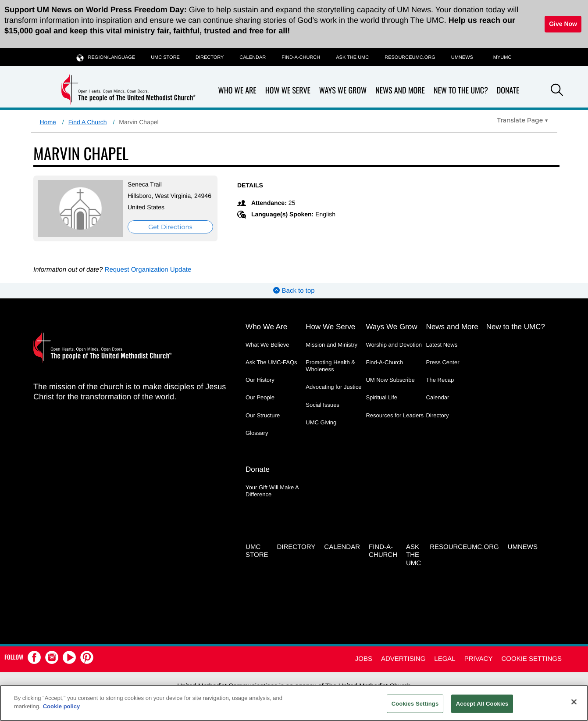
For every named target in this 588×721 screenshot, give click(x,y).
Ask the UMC (352, 57)
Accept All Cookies (482, 704)
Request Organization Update (148, 270)
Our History (260, 380)
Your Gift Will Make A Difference (272, 491)
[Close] (574, 702)
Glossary (257, 433)
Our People (260, 397)
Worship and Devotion (394, 345)
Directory (210, 57)
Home (48, 122)
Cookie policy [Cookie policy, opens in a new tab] (62, 706)
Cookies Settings (415, 704)
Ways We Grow (343, 91)
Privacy (479, 659)
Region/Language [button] (106, 57)
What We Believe (267, 345)
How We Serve (288, 91)
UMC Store (165, 57)
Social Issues (323, 405)
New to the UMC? (461, 91)
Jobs (364, 659)
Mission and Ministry (331, 345)
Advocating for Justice (333, 387)
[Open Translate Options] (523, 120)
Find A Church (88, 122)
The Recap (440, 380)
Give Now (563, 24)
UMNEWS (462, 57)
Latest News (442, 345)
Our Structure (263, 415)
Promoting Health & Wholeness (330, 366)
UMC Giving (321, 422)
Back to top (294, 291)
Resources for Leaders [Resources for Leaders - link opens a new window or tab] (395, 415)
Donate (508, 91)
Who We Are (237, 91)
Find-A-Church (301, 57)
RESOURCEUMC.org (410, 57)
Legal (445, 659)
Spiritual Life (381, 397)
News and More (400, 91)
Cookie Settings (531, 659)
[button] (557, 91)
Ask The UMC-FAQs (271, 362)
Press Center (443, 362)
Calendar (253, 57)
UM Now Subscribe (390, 380)
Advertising (403, 659)
